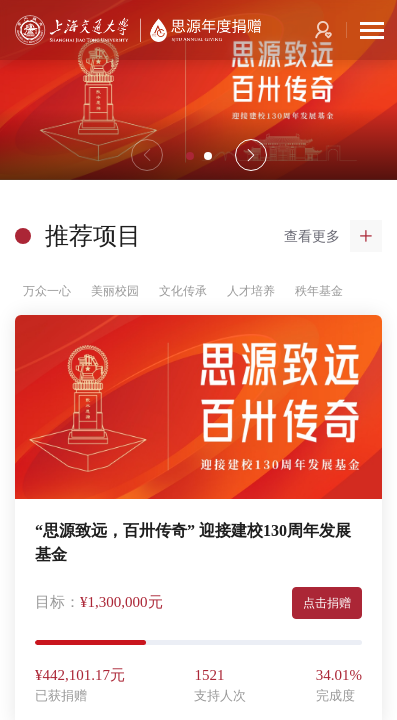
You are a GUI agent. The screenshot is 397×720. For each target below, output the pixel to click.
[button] (251, 155)
